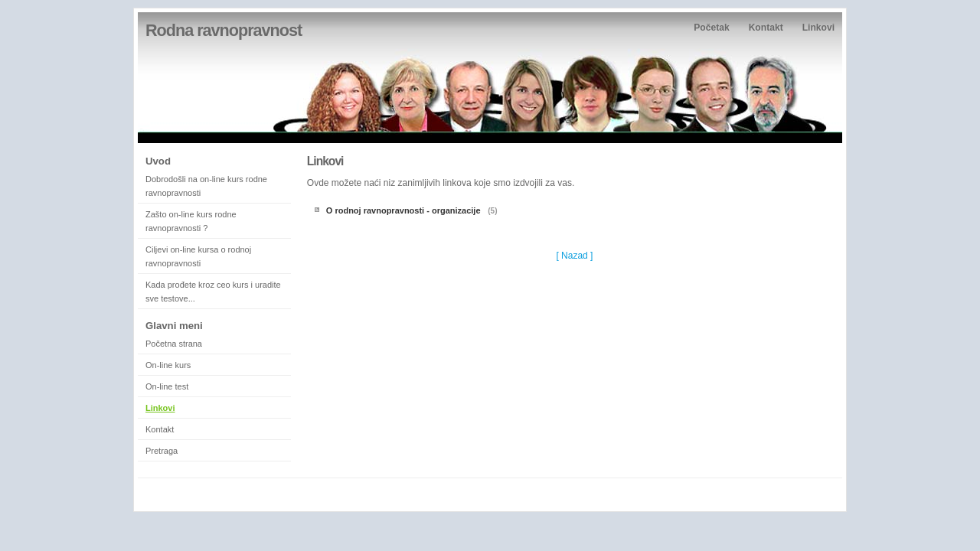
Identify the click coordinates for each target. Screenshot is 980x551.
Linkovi (818, 28)
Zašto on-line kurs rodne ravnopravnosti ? (191, 221)
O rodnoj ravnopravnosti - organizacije (405, 210)
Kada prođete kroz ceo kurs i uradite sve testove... (213, 292)
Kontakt (766, 28)
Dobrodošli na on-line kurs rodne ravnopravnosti (206, 186)
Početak (711, 28)
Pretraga (162, 451)
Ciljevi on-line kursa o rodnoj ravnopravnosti (198, 256)
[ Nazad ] (574, 256)
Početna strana (174, 344)
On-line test (167, 386)
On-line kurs (168, 365)
